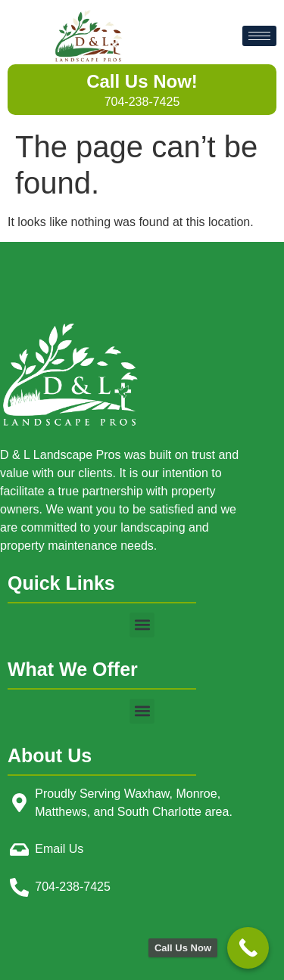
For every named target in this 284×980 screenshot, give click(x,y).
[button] (142, 625)
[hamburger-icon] (259, 36)
